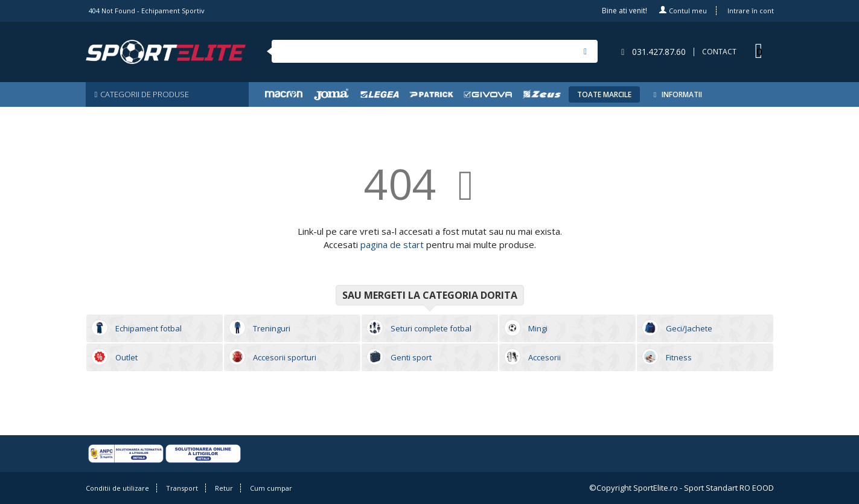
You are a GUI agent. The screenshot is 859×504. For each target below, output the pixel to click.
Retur (224, 488)
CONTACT (719, 52)
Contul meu (688, 11)
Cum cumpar (271, 488)
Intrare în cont (751, 11)
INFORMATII (676, 94)
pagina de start (392, 244)
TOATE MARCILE (604, 94)
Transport (182, 488)
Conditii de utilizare (117, 488)
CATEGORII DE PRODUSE (142, 94)
